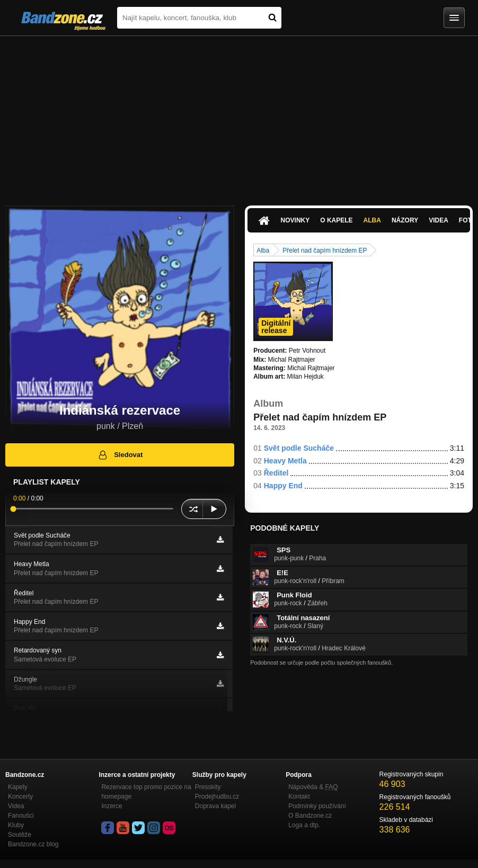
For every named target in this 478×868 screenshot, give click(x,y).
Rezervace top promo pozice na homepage (146, 792)
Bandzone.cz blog (33, 844)
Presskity (208, 787)
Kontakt (299, 797)
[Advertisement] (239, 115)
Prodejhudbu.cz (217, 797)
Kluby (16, 825)
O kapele (336, 220)
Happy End (283, 486)
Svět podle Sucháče (299, 448)
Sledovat (120, 455)
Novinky (295, 220)
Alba (372, 220)
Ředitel (276, 473)
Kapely (18, 787)
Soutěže (20, 835)
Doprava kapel (215, 806)
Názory (405, 220)
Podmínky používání (317, 806)
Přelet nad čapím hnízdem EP (325, 250)
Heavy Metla (285, 461)
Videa (439, 220)
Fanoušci (21, 816)
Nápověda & (313, 787)
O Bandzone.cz (310, 816)
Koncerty (20, 797)
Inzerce (112, 806)
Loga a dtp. (304, 825)
